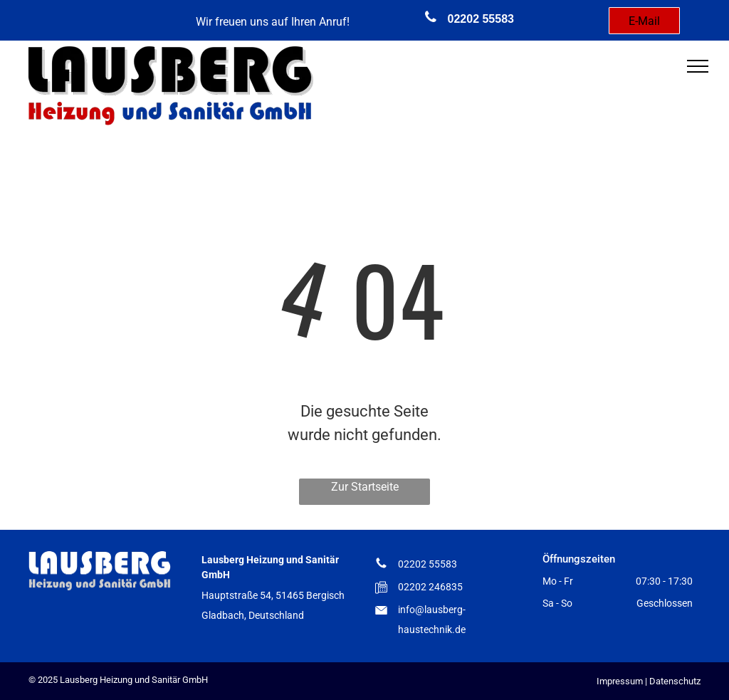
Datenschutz (675, 681)
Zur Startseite (365, 487)
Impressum (620, 681)
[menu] (698, 66)
